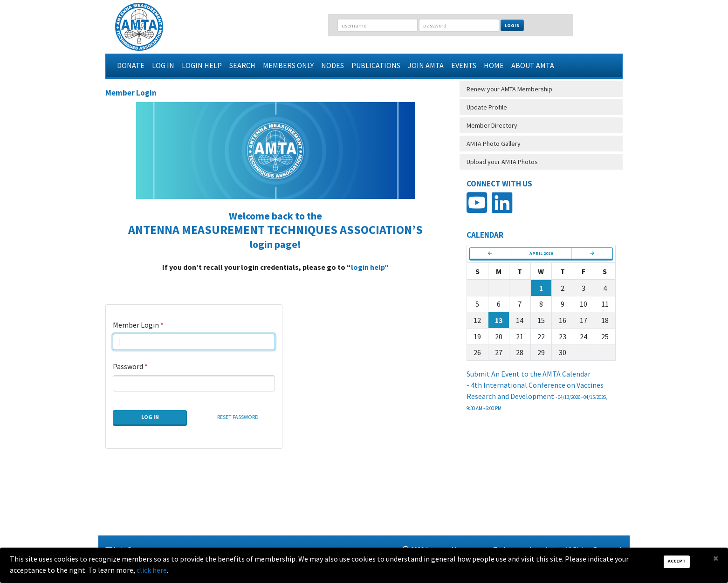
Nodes (333, 65)
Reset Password (238, 417)
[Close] (716, 558)
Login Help (202, 65)
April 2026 (541, 253)
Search (242, 65)
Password (128, 366)
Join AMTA (426, 65)
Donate (131, 65)
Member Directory (492, 125)
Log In (512, 25)
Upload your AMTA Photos (502, 162)
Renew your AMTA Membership (509, 89)
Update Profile (487, 107)
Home (494, 65)
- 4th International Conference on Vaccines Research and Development (537, 396)
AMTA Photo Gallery (494, 144)
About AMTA (533, 65)
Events (464, 65)
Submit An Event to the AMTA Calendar (529, 374)
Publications (376, 65)
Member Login (136, 325)
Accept (677, 561)
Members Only (288, 65)
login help (368, 267)
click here (152, 570)
